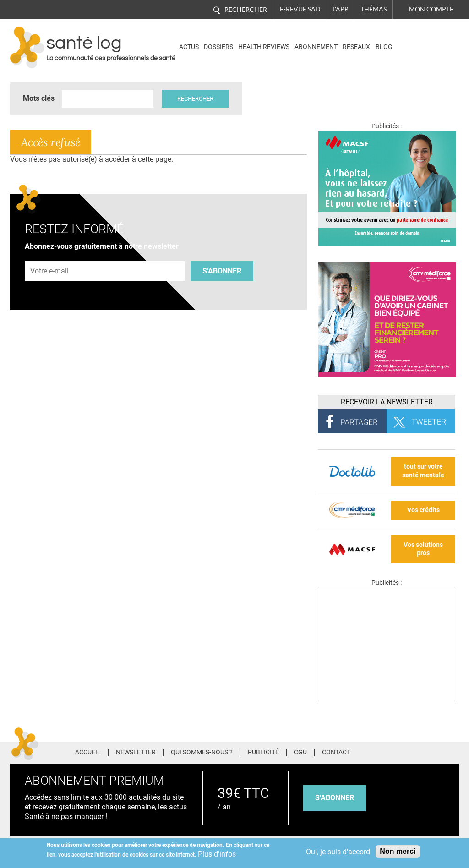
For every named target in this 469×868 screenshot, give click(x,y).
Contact (336, 753)
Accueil (88, 753)
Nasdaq (419, 41)
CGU (300, 753)
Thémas (374, 9)
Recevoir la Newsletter (387, 402)
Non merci (398, 851)
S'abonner (222, 271)
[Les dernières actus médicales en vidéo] (387, 699)
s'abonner (335, 798)
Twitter (401, 751)
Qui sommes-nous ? (202, 753)
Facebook (384, 751)
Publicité (263, 753)
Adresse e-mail (50, 256)
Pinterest (418, 751)
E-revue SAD (300, 9)
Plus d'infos (217, 854)
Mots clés (39, 98)
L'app (341, 9)
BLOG (384, 47)
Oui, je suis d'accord (338, 852)
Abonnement (316, 47)
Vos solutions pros (423, 549)
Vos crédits (423, 510)
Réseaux (356, 47)
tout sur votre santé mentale (423, 471)
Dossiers (218, 47)
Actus (189, 47)
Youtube (453, 751)
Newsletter (136, 753)
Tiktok (436, 751)
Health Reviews (264, 47)
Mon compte (431, 9)
